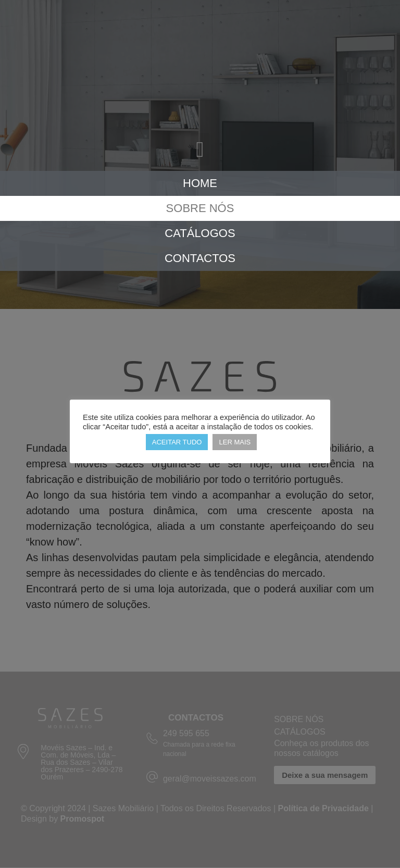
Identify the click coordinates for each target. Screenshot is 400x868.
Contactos (200, 258)
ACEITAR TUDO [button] (177, 442)
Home (200, 183)
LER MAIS (235, 442)
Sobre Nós (200, 208)
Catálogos (200, 233)
